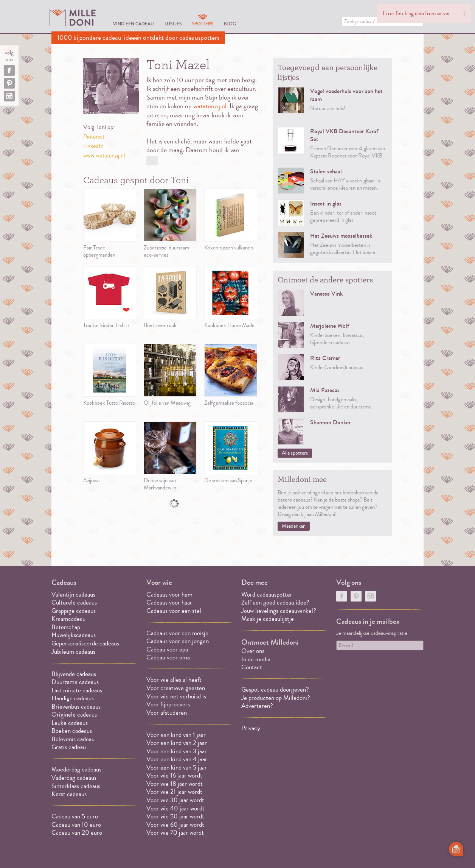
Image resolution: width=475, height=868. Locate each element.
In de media (256, 659)
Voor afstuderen (167, 713)
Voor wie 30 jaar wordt (175, 800)
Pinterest (94, 137)
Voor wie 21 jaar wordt (174, 792)
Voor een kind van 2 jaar (177, 743)
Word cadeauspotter (267, 595)
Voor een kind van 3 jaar (177, 751)
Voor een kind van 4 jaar (177, 759)
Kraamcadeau (68, 619)
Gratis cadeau (69, 747)
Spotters (203, 24)
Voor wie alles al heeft (174, 680)
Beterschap (66, 627)
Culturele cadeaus (74, 602)
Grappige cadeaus (74, 611)
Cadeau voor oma (168, 657)
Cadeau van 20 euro (77, 833)
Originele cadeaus (74, 715)
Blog (230, 24)
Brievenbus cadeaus (76, 707)
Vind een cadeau (133, 24)
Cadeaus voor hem (169, 595)
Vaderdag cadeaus (74, 778)
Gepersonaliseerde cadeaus (85, 643)
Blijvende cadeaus (74, 674)
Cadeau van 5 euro (75, 816)
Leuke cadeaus (70, 723)
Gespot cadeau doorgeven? (275, 690)
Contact (252, 667)
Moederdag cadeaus (76, 769)
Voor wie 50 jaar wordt (175, 816)
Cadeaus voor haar (169, 602)
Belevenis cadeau (73, 739)
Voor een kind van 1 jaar (176, 735)
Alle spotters (295, 453)
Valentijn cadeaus (73, 595)
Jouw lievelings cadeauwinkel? (279, 611)
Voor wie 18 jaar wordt (175, 784)
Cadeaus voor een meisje (177, 633)
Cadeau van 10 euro (76, 825)
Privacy (251, 728)
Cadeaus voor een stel (174, 611)
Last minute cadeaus (77, 690)
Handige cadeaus (73, 698)
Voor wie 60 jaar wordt (175, 825)
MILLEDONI (73, 17)
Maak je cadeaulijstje (268, 619)
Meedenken (294, 526)
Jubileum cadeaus (73, 652)
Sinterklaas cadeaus (76, 786)
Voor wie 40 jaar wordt (175, 808)
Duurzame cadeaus (75, 682)
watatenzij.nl (210, 106)
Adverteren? (257, 706)
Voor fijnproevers (168, 704)
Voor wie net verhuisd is (176, 696)
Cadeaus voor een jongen (178, 641)
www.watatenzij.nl (104, 156)
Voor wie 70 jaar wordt (175, 833)
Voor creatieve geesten (176, 688)
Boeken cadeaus (72, 731)
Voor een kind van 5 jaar (177, 767)
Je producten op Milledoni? (276, 698)
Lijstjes (173, 24)
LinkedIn (93, 146)
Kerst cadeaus (69, 794)
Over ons (253, 651)
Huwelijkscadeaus (74, 635)
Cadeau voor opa (167, 649)
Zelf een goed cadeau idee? (275, 602)
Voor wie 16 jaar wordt (174, 775)
